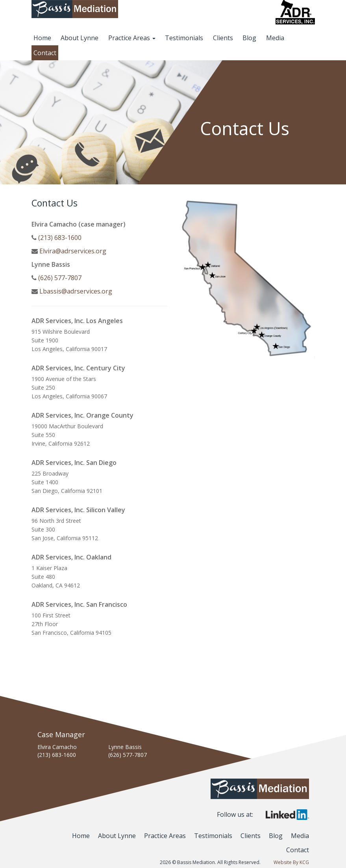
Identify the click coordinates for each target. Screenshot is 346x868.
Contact (45, 53)
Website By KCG (291, 862)
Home (42, 38)
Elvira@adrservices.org (73, 251)
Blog (249, 38)
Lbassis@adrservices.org (76, 291)
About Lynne (80, 38)
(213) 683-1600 (60, 238)
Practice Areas (132, 38)
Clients (223, 38)
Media (275, 38)
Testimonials (184, 38)
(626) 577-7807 (60, 278)
